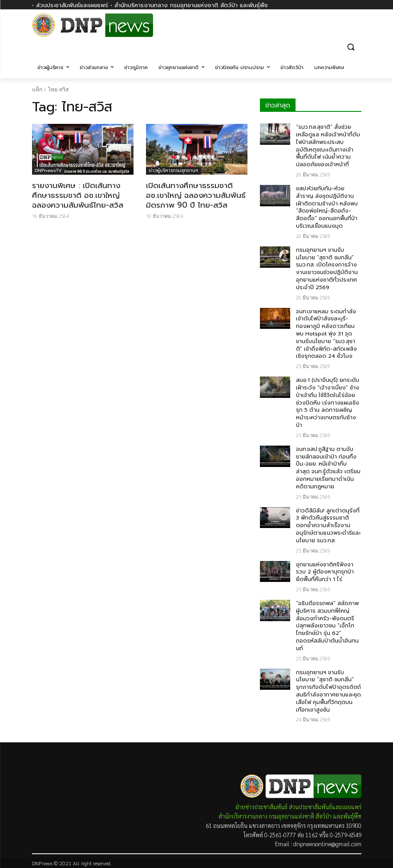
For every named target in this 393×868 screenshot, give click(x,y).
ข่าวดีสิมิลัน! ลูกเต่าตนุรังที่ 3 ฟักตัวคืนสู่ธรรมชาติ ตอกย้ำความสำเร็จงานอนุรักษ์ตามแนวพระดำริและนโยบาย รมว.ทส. (328, 526)
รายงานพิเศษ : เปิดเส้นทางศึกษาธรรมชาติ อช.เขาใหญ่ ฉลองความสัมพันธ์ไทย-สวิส (78, 195)
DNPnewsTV (48, 170)
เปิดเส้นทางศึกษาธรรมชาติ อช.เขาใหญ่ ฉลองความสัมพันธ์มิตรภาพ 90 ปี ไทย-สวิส (196, 195)
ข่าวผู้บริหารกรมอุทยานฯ (173, 170)
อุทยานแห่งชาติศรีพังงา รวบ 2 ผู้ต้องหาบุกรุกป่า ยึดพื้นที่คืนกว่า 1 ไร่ (325, 572)
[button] (351, 47)
